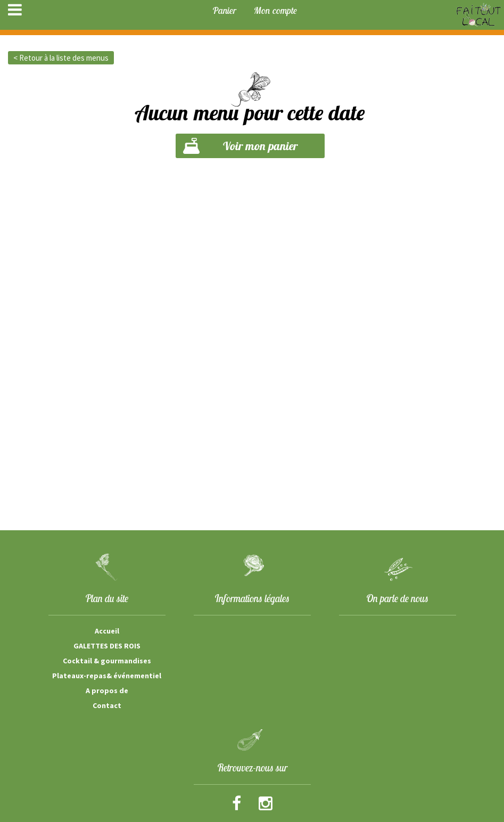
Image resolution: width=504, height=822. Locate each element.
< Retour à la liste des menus (61, 58)
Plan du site (107, 598)
